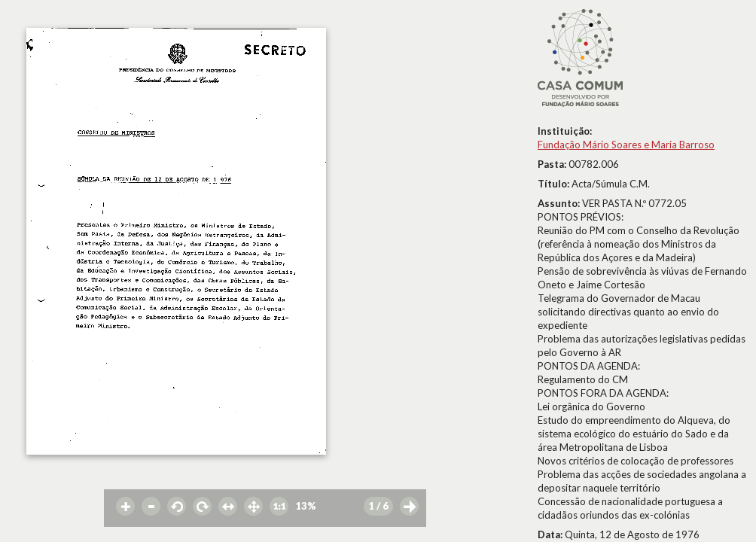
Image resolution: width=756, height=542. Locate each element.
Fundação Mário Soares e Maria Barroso (626, 145)
